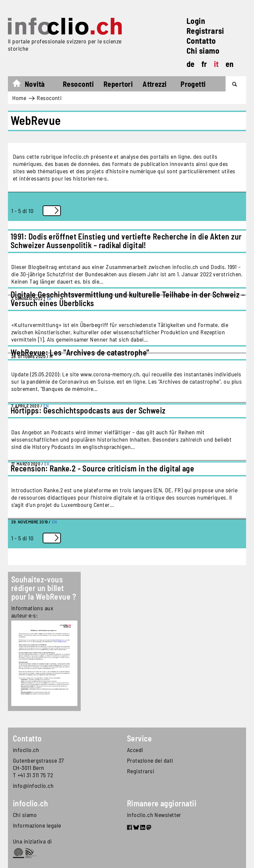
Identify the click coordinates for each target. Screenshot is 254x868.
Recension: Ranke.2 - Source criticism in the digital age (102, 468)
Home (20, 85)
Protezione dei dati (150, 760)
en (230, 64)
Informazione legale (37, 825)
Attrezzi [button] (155, 84)
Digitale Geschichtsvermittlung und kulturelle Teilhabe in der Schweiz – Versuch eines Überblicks (128, 299)
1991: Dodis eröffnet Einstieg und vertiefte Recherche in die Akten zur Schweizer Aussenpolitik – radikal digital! (126, 241)
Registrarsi (205, 31)
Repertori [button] (118, 84)
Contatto (201, 41)
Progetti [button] (193, 84)
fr (204, 64)
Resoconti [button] (78, 84)
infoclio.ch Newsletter (154, 815)
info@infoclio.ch (33, 786)
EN (55, 522)
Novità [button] (35, 84)
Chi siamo (203, 51)
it (216, 64)
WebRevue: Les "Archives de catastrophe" (80, 352)
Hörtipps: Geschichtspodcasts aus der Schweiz (88, 410)
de (191, 64)
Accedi (135, 750)
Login (196, 21)
